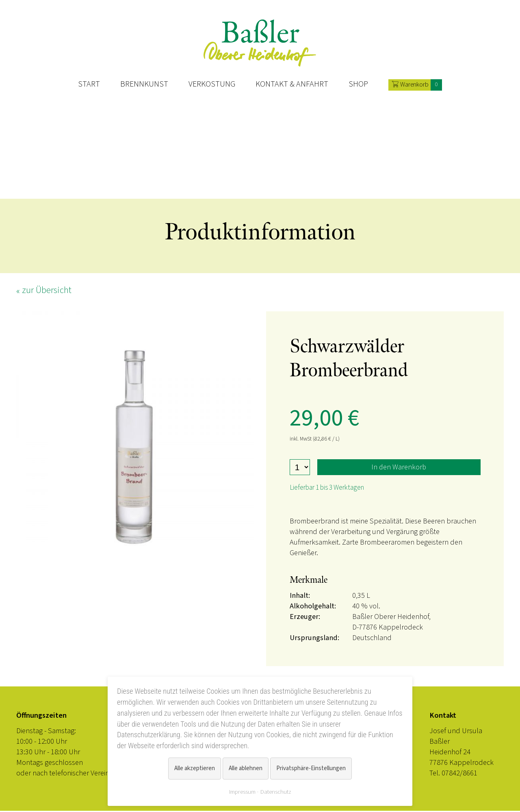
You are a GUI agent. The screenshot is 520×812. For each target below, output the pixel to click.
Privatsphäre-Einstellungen (311, 768)
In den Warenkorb (399, 468)
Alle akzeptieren (195, 768)
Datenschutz (276, 792)
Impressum (242, 792)
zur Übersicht (47, 291)
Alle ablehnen (246, 768)
